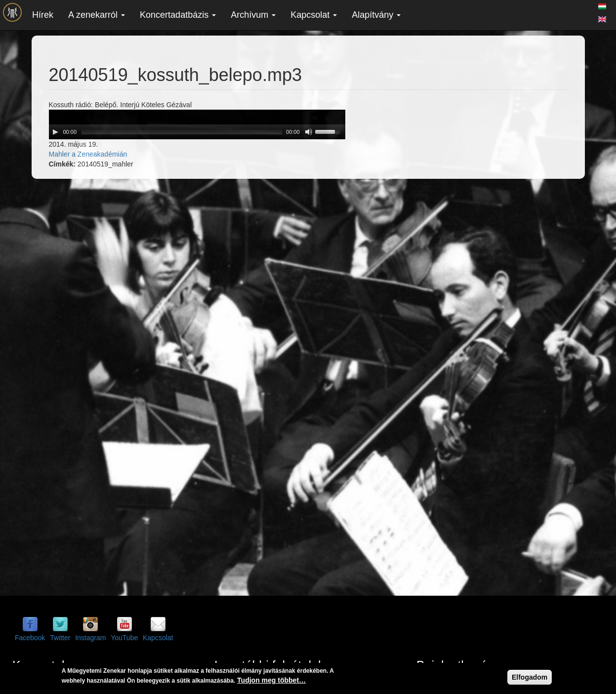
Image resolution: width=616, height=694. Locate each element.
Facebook (30, 638)
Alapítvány (376, 15)
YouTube (124, 638)
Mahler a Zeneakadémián (88, 154)
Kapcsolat (314, 15)
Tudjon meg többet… (271, 680)
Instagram (90, 638)
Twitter (60, 638)
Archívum (253, 15)
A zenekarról (97, 15)
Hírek (43, 15)
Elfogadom (530, 677)
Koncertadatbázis (178, 15)
